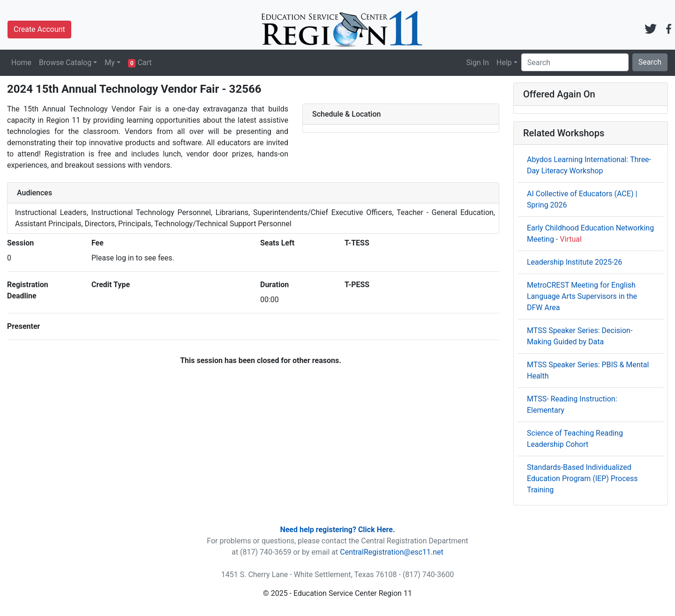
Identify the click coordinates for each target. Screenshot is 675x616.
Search (650, 62)
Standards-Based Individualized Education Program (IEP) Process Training (582, 479)
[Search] (575, 62)
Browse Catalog (65, 63)
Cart (140, 63)
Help (504, 63)
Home (21, 63)
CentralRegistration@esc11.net (392, 552)
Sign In (478, 63)
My (110, 63)
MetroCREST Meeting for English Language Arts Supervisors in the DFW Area (582, 296)
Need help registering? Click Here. (337, 530)
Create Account (39, 29)
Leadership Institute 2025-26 (574, 262)
